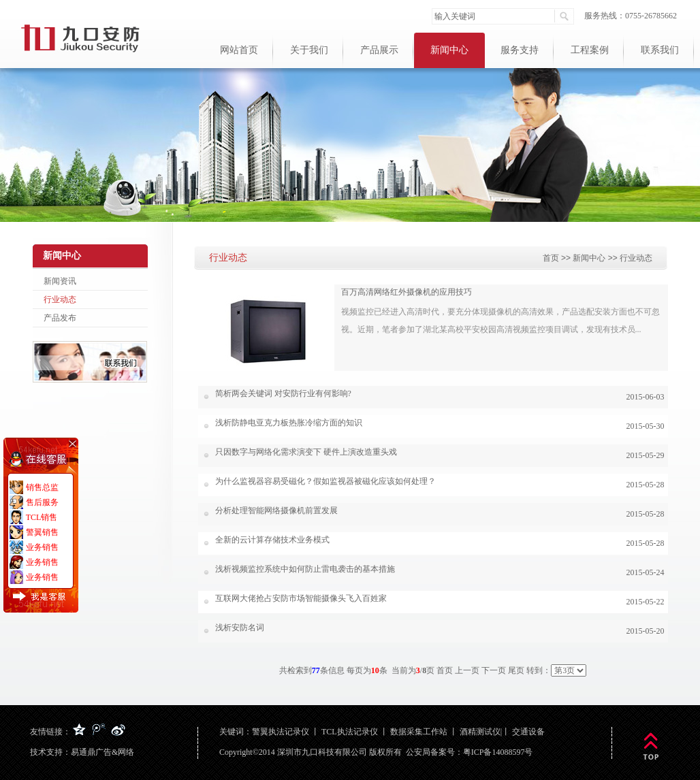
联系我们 (660, 50)
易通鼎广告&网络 (102, 752)
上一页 (467, 670)
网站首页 (239, 50)
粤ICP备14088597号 (498, 752)
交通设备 (528, 732)
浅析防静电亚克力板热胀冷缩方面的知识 (289, 423)
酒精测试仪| (481, 732)
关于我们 (309, 50)
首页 (551, 258)
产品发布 (60, 318)
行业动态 (60, 299)
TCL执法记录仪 (350, 732)
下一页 (494, 670)
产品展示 (379, 50)
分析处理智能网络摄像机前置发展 (276, 510)
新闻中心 (449, 50)
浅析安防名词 (240, 628)
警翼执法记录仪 (281, 732)
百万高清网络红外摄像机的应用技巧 (407, 292)
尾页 (516, 670)
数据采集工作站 (419, 732)
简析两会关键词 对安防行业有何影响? (283, 393)
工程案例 (590, 50)
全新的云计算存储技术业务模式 (272, 540)
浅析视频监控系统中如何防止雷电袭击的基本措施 (305, 569)
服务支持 (520, 50)
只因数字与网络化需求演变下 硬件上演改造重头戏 (306, 452)
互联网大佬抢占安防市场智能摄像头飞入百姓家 (301, 598)
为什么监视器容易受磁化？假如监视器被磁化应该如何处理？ (325, 481)
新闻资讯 (60, 281)
